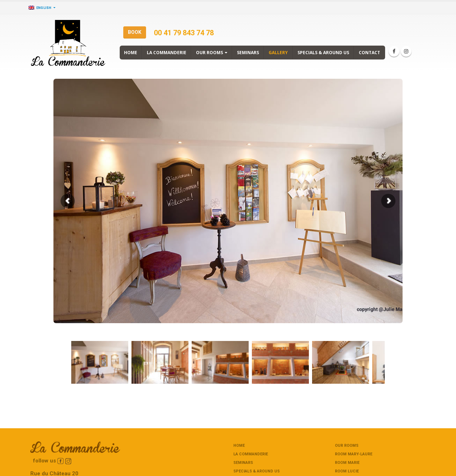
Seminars (248, 53)
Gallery (278, 53)
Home (131, 53)
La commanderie (167, 53)
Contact (369, 53)
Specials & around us (323, 53)
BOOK (135, 32)
